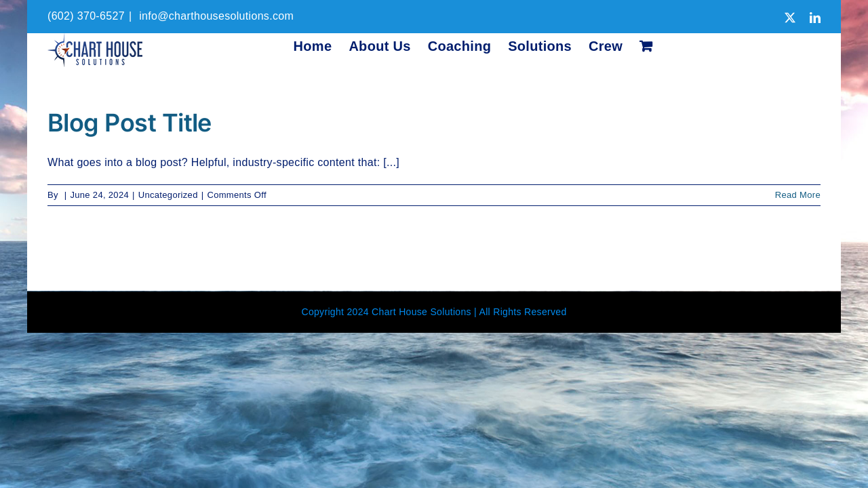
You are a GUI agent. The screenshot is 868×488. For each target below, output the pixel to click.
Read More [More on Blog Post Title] (798, 195)
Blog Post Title (130, 123)
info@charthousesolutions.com (215, 16)
